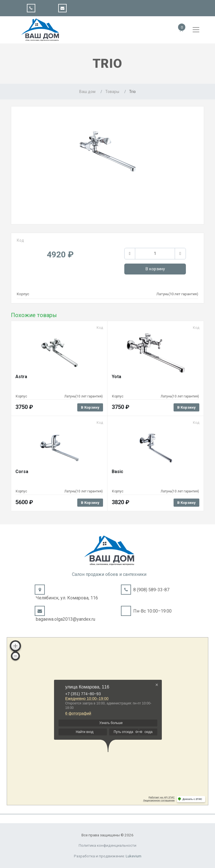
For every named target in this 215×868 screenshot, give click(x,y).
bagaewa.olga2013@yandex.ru (66, 619)
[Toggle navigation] (196, 30)
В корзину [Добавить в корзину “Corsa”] (90, 503)
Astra (21, 377)
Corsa (22, 472)
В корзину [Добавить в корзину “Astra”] (90, 407)
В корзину (155, 269)
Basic (117, 472)
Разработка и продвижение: (108, 856)
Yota (116, 377)
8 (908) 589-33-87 (151, 590)
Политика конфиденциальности (107, 845)
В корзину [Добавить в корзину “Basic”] (186, 503)
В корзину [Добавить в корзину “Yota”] (186, 407)
